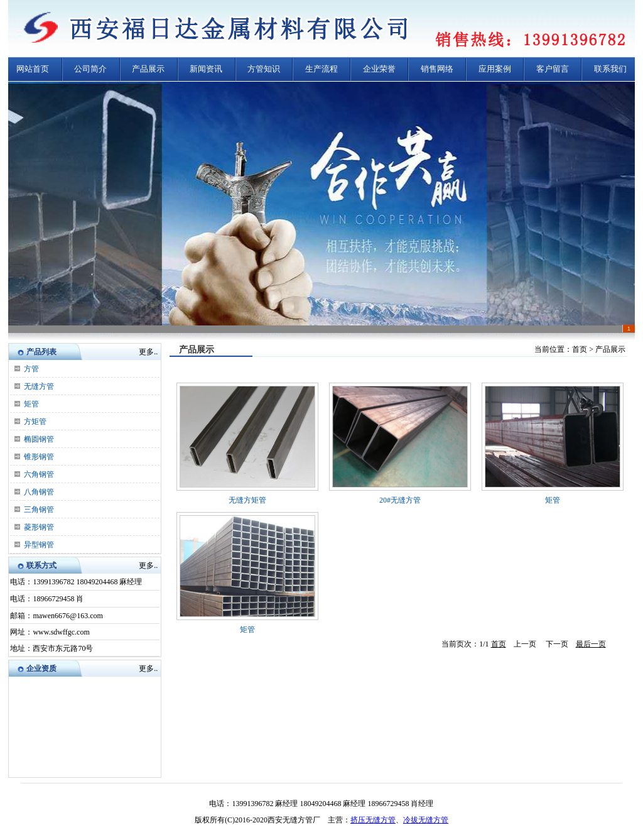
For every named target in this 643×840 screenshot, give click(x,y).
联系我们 (610, 69)
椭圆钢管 (39, 439)
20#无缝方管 (400, 500)
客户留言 (553, 69)
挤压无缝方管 (373, 820)
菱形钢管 (39, 527)
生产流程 (321, 69)
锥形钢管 (39, 457)
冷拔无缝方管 (426, 820)
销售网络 (437, 69)
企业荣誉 (379, 69)
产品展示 (148, 69)
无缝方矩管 (247, 500)
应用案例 (495, 69)
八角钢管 (39, 492)
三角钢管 (39, 510)
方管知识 (264, 69)
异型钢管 (39, 545)
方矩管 (35, 422)
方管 (31, 369)
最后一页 (591, 644)
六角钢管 (39, 474)
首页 (499, 644)
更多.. (148, 352)
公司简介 (90, 69)
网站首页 (33, 69)
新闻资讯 (206, 69)
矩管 (31, 404)
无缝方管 (39, 386)
